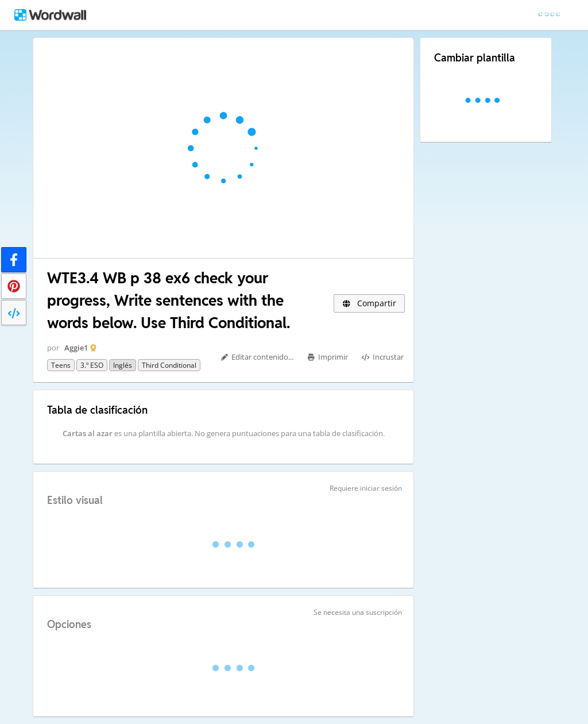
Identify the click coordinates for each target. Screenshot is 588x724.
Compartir (369, 303)
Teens (61, 365)
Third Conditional (169, 365)
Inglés (123, 365)
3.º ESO (92, 365)
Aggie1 (76, 348)
